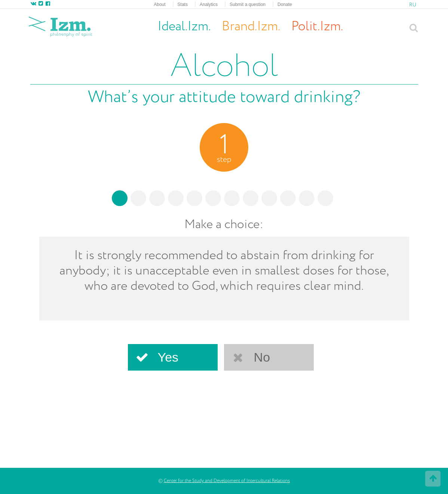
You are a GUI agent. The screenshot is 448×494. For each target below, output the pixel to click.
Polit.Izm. (317, 27)
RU (413, 5)
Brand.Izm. (251, 27)
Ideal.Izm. (184, 27)
